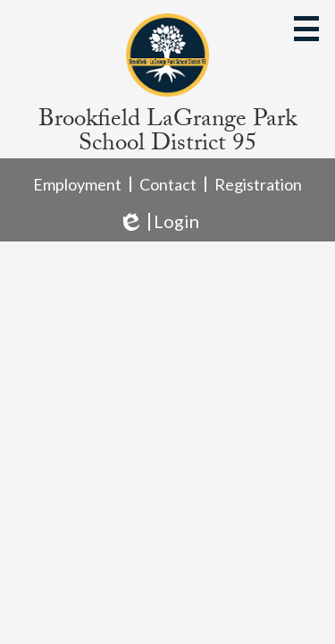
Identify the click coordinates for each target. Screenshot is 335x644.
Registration (258, 184)
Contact (168, 184)
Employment (77, 184)
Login (159, 221)
